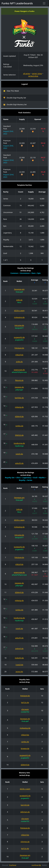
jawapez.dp (19, 387)
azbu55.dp (19, 463)
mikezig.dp (19, 407)
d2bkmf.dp (19, 416)
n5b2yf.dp (19, 355)
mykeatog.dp (19, 317)
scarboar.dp (36, 865)
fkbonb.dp (19, 380)
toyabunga (19, 446)
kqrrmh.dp (25, 805)
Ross (19, 302)
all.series (27, 74)
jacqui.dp (19, 672)
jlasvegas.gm (19, 289)
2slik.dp (19, 300)
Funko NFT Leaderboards (17, 3)
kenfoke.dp (19, 398)
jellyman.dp (25, 812)
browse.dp (25, 748)
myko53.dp (19, 658)
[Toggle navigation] (44, 3)
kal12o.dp (25, 702)
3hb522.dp (19, 435)
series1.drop (37, 74)
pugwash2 (19, 340)
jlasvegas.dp (25, 719)
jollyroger (19, 390)
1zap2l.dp (19, 665)
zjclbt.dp (19, 362)
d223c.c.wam (19, 311)
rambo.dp (19, 426)
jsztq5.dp (19, 454)
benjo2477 (19, 328)
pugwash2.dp (19, 337)
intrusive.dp (19, 325)
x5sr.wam (25, 709)
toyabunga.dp (19, 443)
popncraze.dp (19, 370)
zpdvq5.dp (19, 649)
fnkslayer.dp (19, 348)
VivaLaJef (19, 292)
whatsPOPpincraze (19, 372)
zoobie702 (25, 712)
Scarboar (13, 865)
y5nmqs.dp (25, 842)
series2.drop (33, 76)
